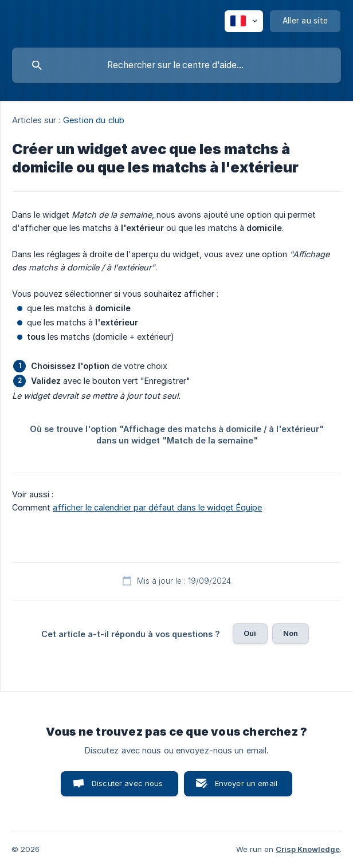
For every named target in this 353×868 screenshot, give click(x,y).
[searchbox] (176, 65)
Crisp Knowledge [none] (308, 849)
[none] (244, 21)
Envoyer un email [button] (246, 783)
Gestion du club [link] (94, 120)
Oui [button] (250, 633)
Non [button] (291, 633)
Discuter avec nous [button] (128, 783)
